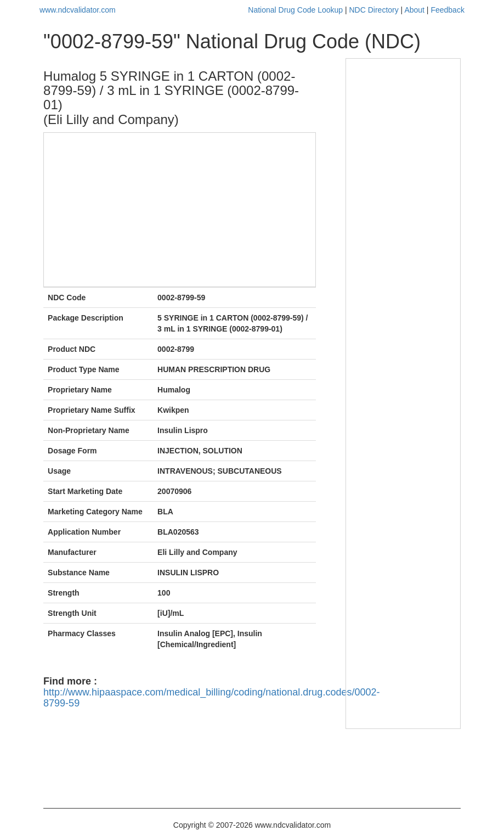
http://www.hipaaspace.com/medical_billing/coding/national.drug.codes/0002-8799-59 (211, 698)
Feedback (447, 10)
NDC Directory (374, 10)
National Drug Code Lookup (295, 10)
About (414, 10)
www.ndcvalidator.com (78, 10)
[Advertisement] (177, 210)
